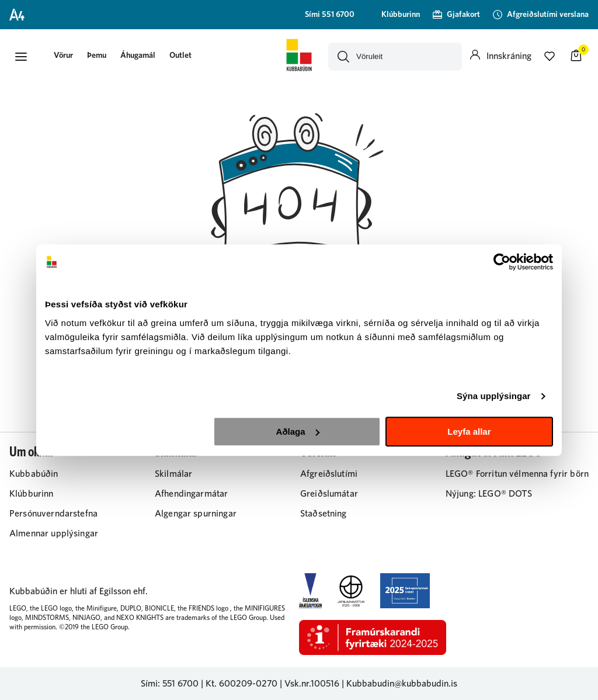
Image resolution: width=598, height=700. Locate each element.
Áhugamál (138, 56)
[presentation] (63, 56)
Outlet (180, 56)
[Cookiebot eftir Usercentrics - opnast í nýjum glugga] (502, 262)
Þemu (97, 56)
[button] (21, 57)
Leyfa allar (469, 432)
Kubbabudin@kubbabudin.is (402, 684)
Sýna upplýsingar (494, 396)
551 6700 (180, 684)
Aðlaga (298, 432)
